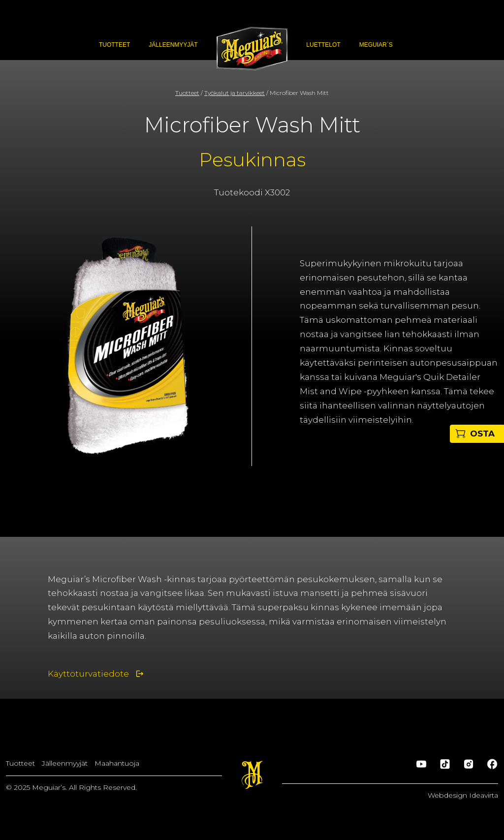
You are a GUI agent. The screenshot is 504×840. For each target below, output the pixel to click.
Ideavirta (484, 795)
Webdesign (448, 795)
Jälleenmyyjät (173, 45)
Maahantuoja (117, 763)
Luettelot (323, 45)
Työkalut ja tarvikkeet (235, 93)
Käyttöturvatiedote (88, 674)
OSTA (482, 434)
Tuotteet (114, 45)
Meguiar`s (376, 45)
